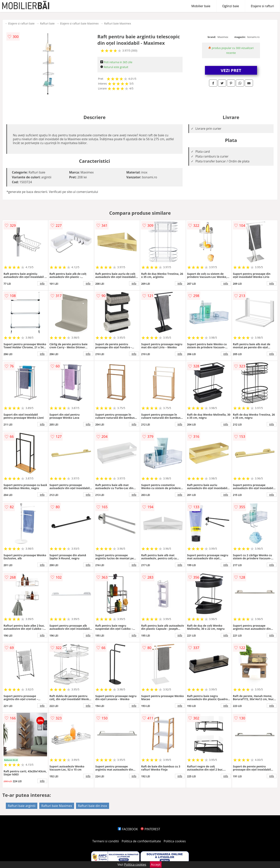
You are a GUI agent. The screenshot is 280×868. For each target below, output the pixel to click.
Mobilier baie (201, 6)
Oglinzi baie (231, 6)
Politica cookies (175, 841)
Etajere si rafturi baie (21, 23)
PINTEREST (150, 829)
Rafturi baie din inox (93, 806)
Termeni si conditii (106, 841)
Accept (156, 864)
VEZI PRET (231, 70)
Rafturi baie (47, 23)
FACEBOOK (128, 829)
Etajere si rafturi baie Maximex (79, 23)
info (42, 283)
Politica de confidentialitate (141, 841)
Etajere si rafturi (262, 6)
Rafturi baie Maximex (117, 23)
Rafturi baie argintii (22, 806)
